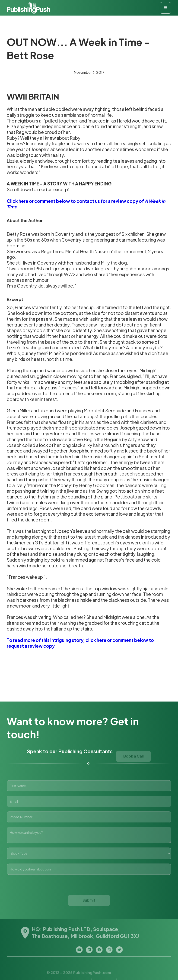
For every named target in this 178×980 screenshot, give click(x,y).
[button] (165, 8)
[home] (28, 8)
